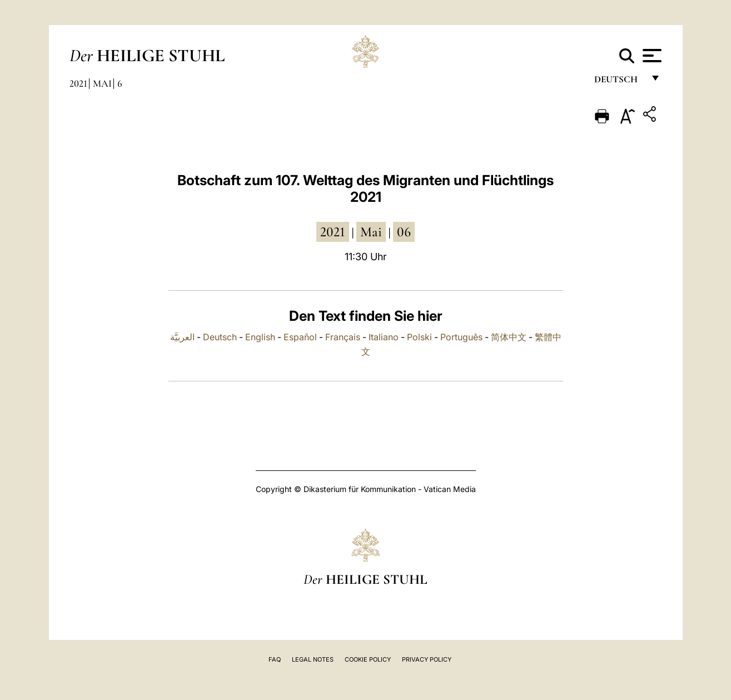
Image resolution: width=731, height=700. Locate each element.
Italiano (384, 337)
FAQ (275, 659)
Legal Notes (313, 659)
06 (404, 232)
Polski (419, 337)
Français (343, 337)
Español (300, 337)
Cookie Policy (368, 659)
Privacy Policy (427, 659)
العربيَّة (182, 337)
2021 (78, 83)
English (260, 337)
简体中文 (509, 337)
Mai (102, 83)
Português (461, 337)
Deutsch (619, 82)
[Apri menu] (651, 56)
